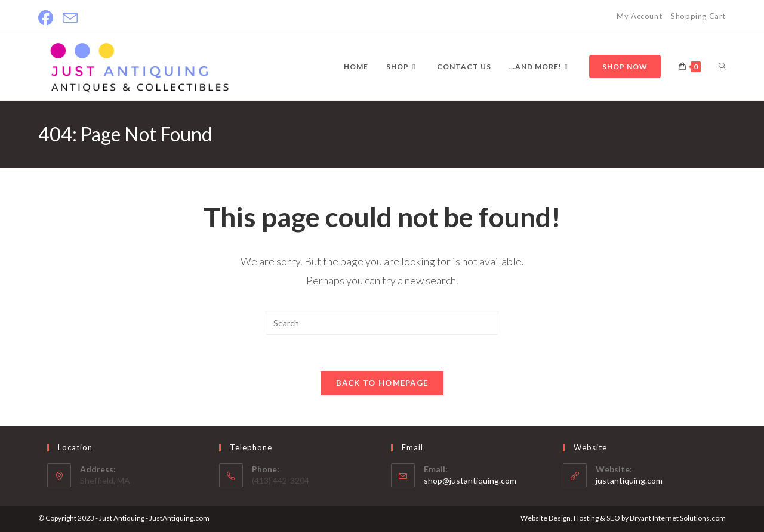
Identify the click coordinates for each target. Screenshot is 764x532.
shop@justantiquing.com (470, 480)
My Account (639, 16)
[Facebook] (48, 18)
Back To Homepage (382, 383)
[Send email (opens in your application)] (70, 18)
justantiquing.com (629, 480)
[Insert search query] (382, 323)
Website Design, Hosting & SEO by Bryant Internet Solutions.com (623, 518)
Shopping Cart (698, 16)
